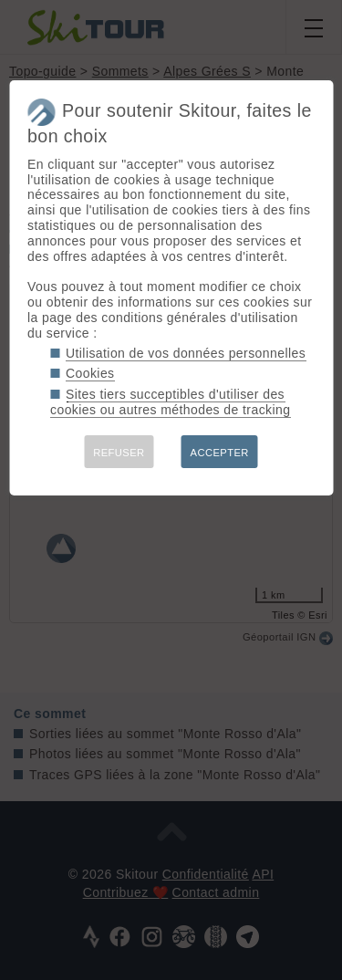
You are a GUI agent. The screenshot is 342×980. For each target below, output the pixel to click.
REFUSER (119, 453)
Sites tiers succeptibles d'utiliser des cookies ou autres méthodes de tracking (170, 402)
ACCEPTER (220, 453)
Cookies (90, 373)
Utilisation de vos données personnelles (186, 353)
